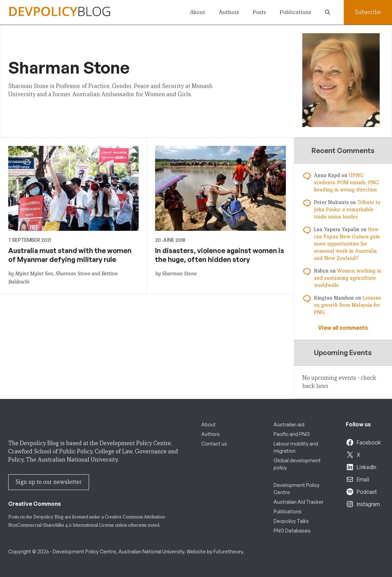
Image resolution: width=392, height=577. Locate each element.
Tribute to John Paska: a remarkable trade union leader (347, 210)
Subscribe (368, 12)
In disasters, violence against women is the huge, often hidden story (220, 255)
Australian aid (289, 424)
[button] (327, 12)
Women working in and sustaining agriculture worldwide (348, 278)
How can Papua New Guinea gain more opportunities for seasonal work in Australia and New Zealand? (347, 244)
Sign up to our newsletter (49, 482)
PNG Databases (292, 531)
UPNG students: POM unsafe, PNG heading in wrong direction (346, 183)
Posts (259, 12)
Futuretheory (228, 551)
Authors (229, 12)
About (198, 12)
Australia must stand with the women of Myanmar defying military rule (70, 255)
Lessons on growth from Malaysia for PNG (347, 305)
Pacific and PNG (292, 434)
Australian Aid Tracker (299, 502)
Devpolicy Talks (291, 521)
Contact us (214, 444)
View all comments (343, 328)
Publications (295, 12)
